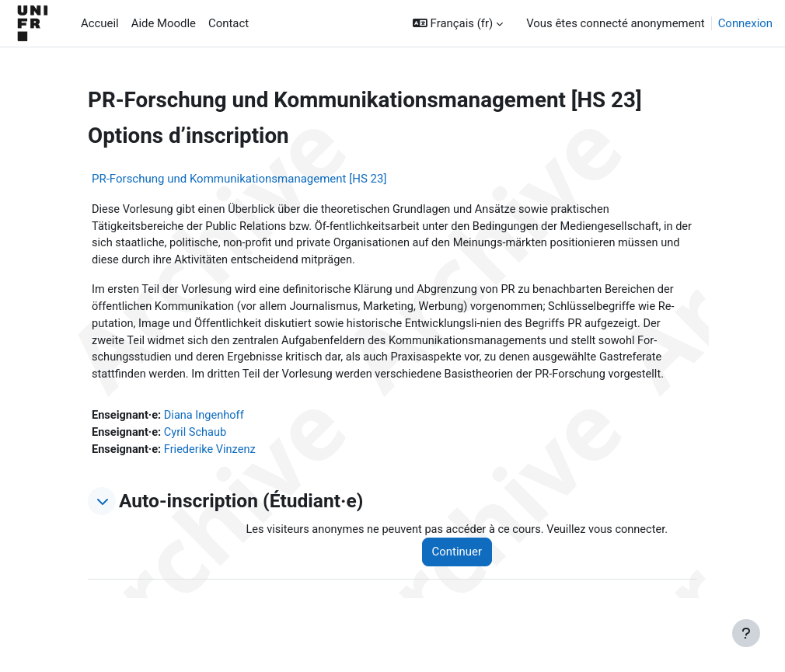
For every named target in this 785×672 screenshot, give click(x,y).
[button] (458, 23)
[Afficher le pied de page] (746, 633)
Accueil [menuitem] (100, 23)
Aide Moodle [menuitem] (164, 23)
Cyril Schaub (197, 437)
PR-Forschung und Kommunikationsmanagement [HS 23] (239, 179)
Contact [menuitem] (229, 23)
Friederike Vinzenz (213, 454)
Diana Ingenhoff (206, 420)
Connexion (745, 23)
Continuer (462, 558)
